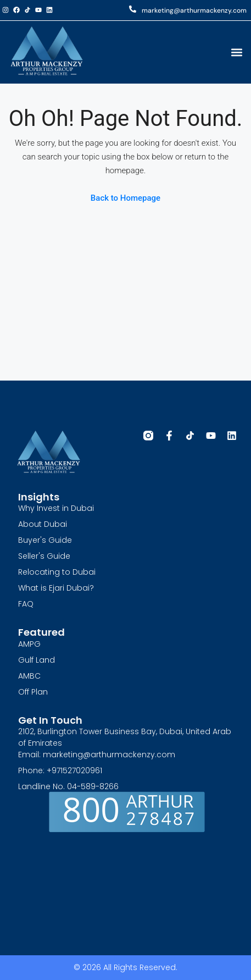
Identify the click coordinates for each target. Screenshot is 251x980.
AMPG (29, 644)
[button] (236, 52)
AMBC (29, 676)
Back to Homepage (126, 198)
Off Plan (33, 692)
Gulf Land (37, 660)
